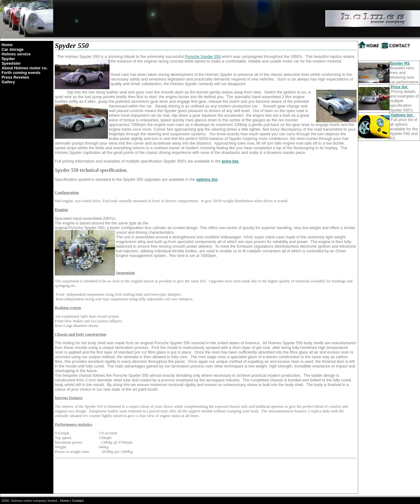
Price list (400, 87)
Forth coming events (21, 73)
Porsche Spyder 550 (203, 56)
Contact (78, 501)
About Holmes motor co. (25, 68)
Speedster (11, 63)
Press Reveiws (15, 77)
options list (207, 179)
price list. (230, 161)
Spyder (8, 59)
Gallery (8, 82)
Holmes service (16, 54)
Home (7, 45)
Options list (403, 115)
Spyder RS (400, 63)
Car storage (13, 49)
